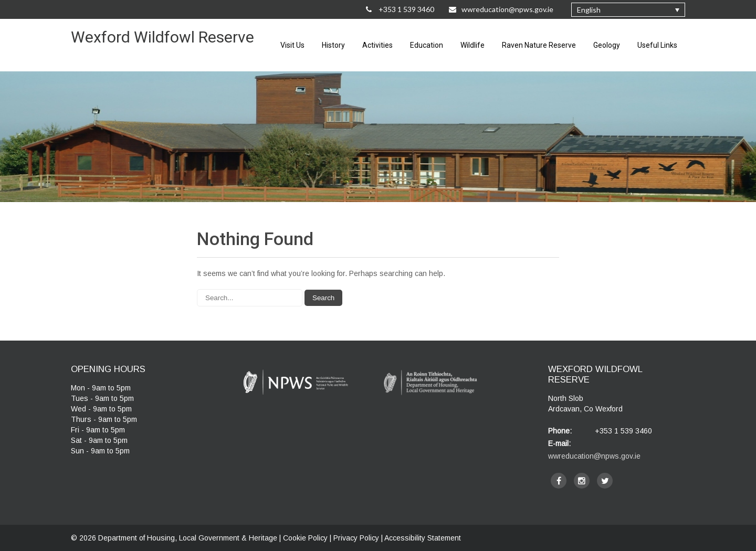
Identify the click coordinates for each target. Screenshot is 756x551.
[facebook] (559, 481)
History (333, 45)
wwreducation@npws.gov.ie (594, 456)
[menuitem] (628, 10)
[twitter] (605, 481)
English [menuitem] (589, 10)
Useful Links (657, 45)
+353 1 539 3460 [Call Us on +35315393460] (400, 9)
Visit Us (292, 45)
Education (427, 45)
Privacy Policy (356, 538)
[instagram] (582, 481)
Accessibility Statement (423, 538)
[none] (628, 10)
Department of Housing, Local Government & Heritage (189, 538)
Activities (377, 45)
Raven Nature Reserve (539, 45)
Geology (607, 45)
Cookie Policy (305, 538)
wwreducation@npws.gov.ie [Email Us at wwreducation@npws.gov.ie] (501, 9)
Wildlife (472, 45)
